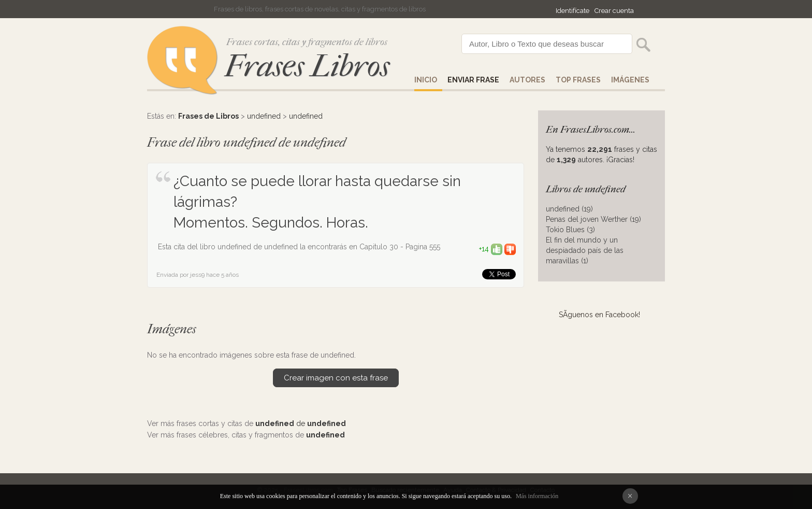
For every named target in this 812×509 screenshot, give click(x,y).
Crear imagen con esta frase (336, 378)
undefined (264, 116)
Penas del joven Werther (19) (593, 219)
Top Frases (578, 80)
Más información (537, 496)
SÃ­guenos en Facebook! (599, 315)
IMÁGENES (630, 80)
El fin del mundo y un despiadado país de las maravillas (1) (585, 250)
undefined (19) (569, 209)
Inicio (426, 80)
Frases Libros (307, 66)
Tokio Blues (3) (570, 230)
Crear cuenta (614, 11)
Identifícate (572, 11)
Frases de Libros (208, 116)
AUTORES (527, 80)
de (301, 423)
